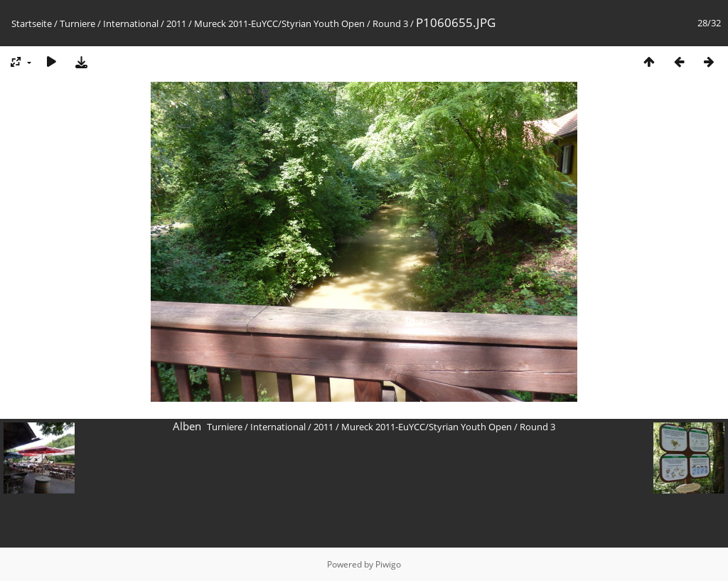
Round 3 (390, 23)
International (131, 23)
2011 (176, 23)
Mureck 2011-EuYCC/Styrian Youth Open (279, 23)
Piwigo (388, 564)
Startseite (32, 23)
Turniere (77, 23)
